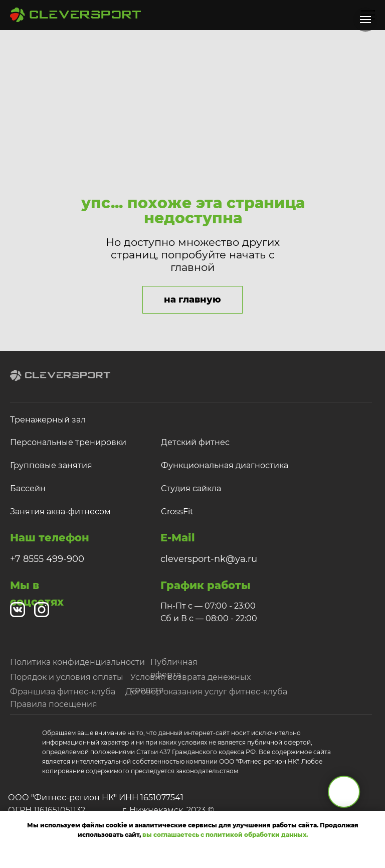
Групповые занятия (51, 465)
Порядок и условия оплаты (67, 677)
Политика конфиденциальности (77, 662)
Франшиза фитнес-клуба (63, 692)
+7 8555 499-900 (47, 559)
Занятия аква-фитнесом (60, 512)
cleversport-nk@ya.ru (209, 559)
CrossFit (177, 512)
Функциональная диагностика (225, 465)
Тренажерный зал (48, 420)
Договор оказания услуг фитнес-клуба (206, 692)
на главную (192, 300)
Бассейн (28, 488)
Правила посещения (54, 704)
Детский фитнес (195, 442)
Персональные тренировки (68, 442)
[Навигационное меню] (365, 20)
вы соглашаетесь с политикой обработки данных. (225, 835)
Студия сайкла (191, 488)
